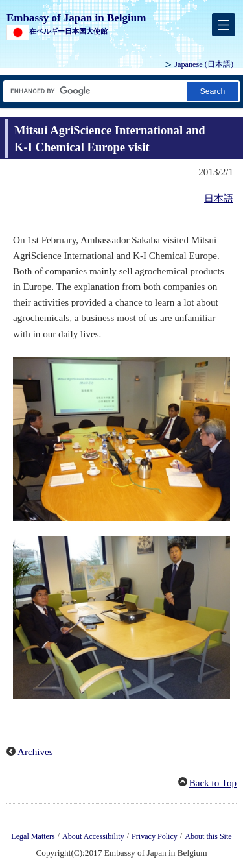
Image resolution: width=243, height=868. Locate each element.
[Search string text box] (94, 91)
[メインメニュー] (224, 25)
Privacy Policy (155, 836)
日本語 (219, 199)
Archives (35, 752)
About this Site (208, 836)
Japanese (204, 64)
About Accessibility (93, 836)
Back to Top (213, 783)
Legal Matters (33, 836)
